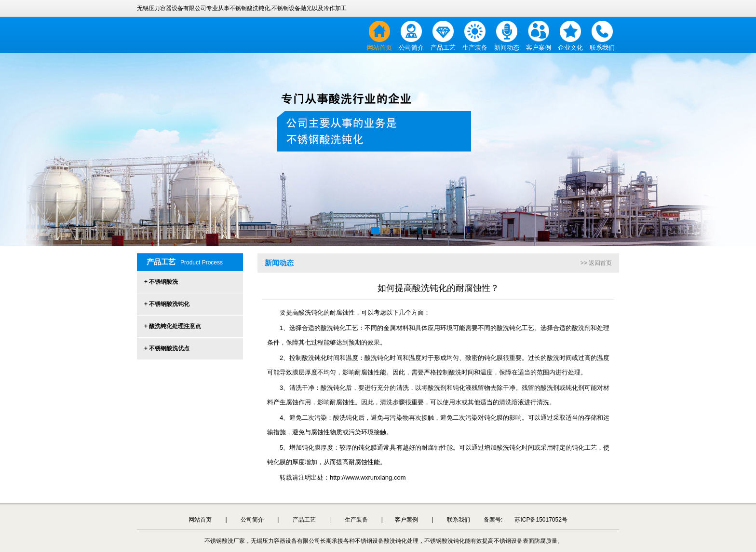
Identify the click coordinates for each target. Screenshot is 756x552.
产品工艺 (443, 48)
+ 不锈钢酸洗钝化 (167, 304)
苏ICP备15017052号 (541, 520)
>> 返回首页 (596, 263)
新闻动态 (507, 48)
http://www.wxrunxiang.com (368, 477)
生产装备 (475, 48)
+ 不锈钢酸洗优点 (167, 348)
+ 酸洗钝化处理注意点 (173, 326)
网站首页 (379, 48)
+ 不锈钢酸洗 (161, 282)
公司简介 (411, 48)
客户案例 (539, 48)
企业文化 (570, 48)
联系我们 (602, 48)
